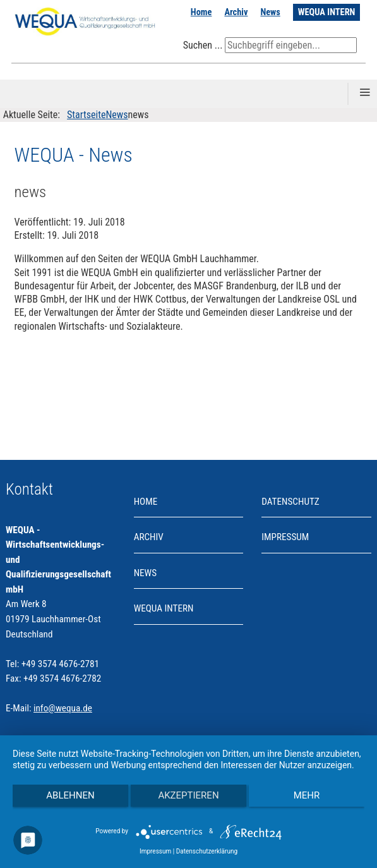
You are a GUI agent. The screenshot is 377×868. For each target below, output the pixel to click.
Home (201, 12)
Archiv (236, 12)
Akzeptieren (188, 795)
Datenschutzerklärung (207, 851)
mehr (307, 795)
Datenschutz (290, 502)
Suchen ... (203, 45)
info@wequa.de (63, 708)
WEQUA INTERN (327, 12)
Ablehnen (70, 795)
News (270, 12)
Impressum (285, 537)
